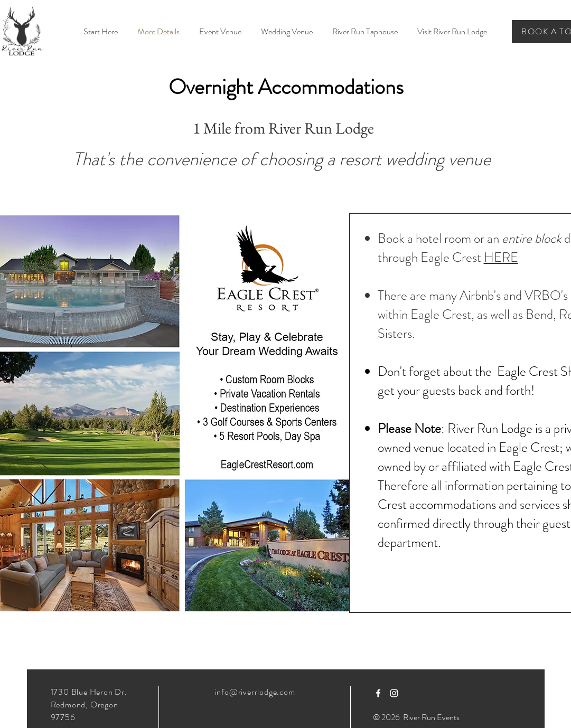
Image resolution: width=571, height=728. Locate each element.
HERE (501, 258)
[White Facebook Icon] (378, 693)
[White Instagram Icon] (394, 693)
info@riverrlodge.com (255, 692)
